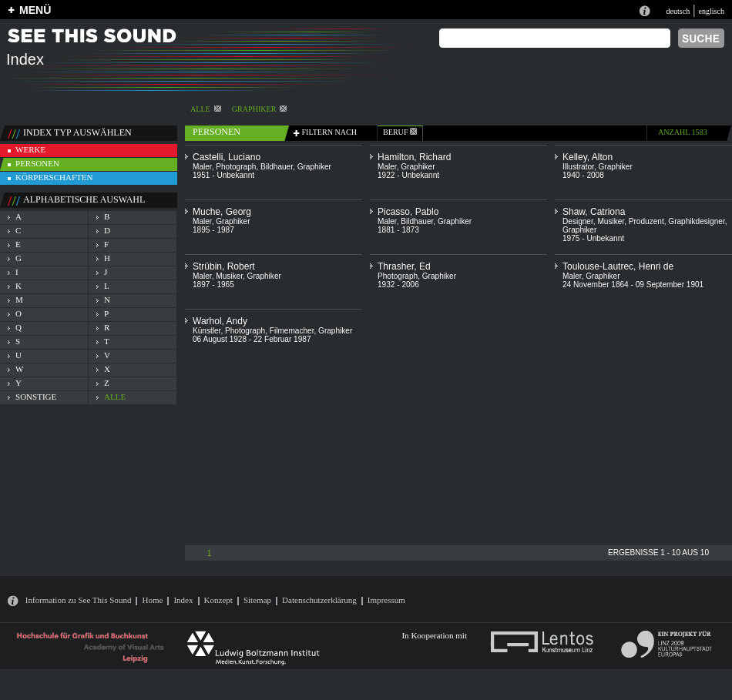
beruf (400, 132)
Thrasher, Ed (404, 266)
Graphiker (260, 109)
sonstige (36, 397)
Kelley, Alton (588, 157)
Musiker (611, 221)
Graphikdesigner (696, 221)
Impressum (386, 600)
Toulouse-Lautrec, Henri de (618, 266)
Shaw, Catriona (594, 212)
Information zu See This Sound (79, 600)
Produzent (646, 221)
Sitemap (257, 600)
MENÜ (35, 10)
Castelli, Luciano (227, 157)
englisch (711, 11)
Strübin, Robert (224, 266)
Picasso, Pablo (408, 212)
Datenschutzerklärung (319, 600)
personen (37, 163)
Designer (578, 221)
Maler (202, 167)
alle (206, 109)
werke (30, 149)
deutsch (678, 11)
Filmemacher (292, 331)
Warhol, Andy (220, 321)
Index (183, 600)
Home (152, 600)
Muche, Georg (222, 212)
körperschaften (54, 177)
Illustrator (578, 167)
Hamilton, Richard (414, 157)
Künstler (207, 331)
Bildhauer (277, 167)
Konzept (218, 600)
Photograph (236, 167)
